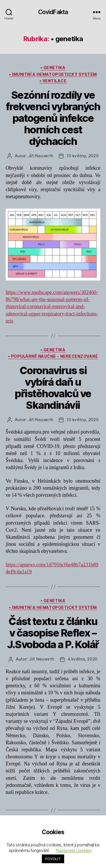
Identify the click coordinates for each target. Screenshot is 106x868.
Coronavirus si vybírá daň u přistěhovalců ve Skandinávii (53, 388)
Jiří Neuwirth (41, 156)
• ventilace (53, 81)
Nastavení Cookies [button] (74, 850)
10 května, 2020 (82, 156)
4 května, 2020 (83, 659)
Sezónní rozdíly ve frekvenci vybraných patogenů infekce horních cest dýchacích (53, 118)
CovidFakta (53, 12)
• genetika (53, 68)
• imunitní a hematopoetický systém (53, 74)
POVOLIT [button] (53, 859)
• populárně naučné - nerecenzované (53, 356)
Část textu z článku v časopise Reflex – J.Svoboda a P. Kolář (53, 633)
